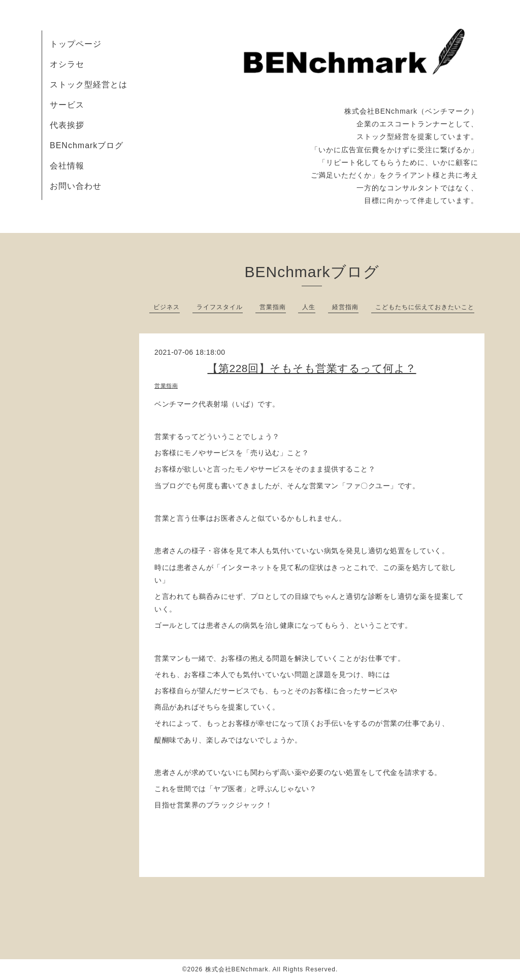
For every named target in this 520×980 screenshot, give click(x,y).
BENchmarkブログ (87, 145)
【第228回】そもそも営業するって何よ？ (312, 368)
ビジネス (167, 307)
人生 (309, 307)
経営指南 (345, 307)
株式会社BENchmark (237, 969)
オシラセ (67, 64)
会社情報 (67, 166)
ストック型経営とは (89, 85)
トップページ (76, 44)
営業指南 (273, 307)
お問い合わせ (76, 186)
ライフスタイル (220, 307)
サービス (67, 105)
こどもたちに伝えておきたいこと (425, 307)
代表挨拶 (67, 125)
